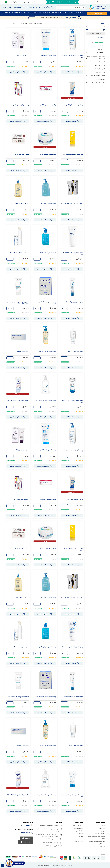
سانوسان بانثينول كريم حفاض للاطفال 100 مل (18, 401)
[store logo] (98, 7)
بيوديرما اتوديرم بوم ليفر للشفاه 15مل (74, 302)
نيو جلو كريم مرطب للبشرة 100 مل (74, 105)
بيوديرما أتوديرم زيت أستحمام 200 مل (47, 351)
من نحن (103, 831)
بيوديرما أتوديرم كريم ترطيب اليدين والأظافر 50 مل (72, 401)
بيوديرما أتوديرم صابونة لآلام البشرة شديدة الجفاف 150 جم (45, 303)
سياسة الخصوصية (100, 833)
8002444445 (26, 825)
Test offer (101, 53)
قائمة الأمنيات (18, 7)
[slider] (87, 30)
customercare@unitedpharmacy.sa (94, 2)
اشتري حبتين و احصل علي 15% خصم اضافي (96, 57)
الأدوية (102, 62)
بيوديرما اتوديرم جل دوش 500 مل (48, 253)
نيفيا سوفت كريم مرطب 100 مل (48, 154)
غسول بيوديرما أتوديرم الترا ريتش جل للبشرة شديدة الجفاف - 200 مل (18, 303)
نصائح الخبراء (102, 844)
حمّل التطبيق (32, 2)
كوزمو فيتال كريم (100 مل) (22, 351)
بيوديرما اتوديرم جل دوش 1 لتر (49, 203)
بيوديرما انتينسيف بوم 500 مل (76, 351)
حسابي (103, 826)
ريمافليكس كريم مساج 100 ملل (21, 105)
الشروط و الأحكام (79, 828)
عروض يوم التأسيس (98, 82)
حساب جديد (30, 7)
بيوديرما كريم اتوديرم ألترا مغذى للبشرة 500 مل (73, 56)
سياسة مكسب (79, 841)
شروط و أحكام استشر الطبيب (97, 841)
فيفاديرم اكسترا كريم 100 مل (22, 154)
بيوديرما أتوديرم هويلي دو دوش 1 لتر (20, 203)
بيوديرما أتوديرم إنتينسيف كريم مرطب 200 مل (73, 253)
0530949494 (26, 833)
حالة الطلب (102, 828)
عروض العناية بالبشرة (98, 76)
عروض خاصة (80, 839)
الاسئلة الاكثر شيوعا (78, 826)
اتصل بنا (81, 836)
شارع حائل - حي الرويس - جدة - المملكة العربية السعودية (47, 830)
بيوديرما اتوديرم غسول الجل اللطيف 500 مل (45, 400)
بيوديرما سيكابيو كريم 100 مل (22, 56)
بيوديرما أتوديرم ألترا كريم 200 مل (48, 56)
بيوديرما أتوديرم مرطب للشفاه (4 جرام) (19, 253)
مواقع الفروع (14, 2)
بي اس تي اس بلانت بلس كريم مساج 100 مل (72, 203)
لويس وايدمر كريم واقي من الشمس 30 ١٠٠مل (73, 155)
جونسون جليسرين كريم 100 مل (48, 105)
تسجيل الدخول (37, 7)
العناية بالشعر (100, 72)
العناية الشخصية (99, 65)
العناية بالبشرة (100, 69)
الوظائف (23, 2)
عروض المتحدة (100, 79)
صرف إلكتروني (80, 831)
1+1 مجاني (101, 49)
